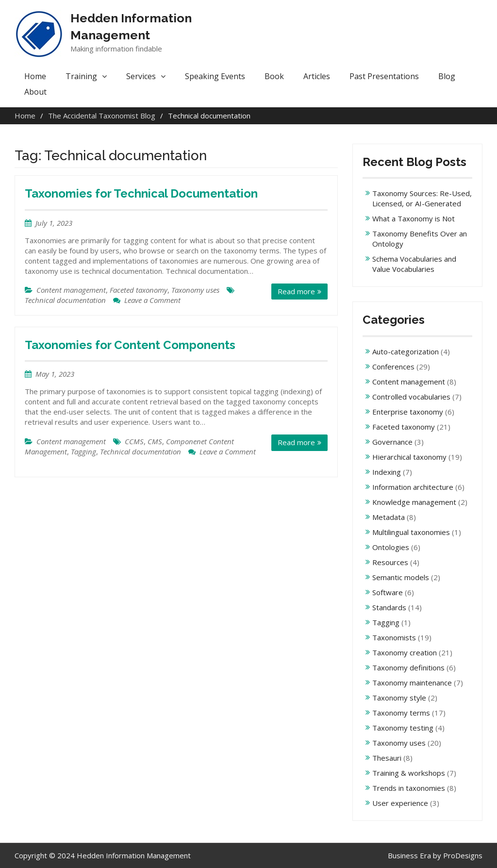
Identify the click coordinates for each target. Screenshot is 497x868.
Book (274, 76)
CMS (155, 441)
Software (388, 592)
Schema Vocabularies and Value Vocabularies (414, 264)
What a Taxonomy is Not (414, 218)
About (35, 92)
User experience (400, 803)
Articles (317, 76)
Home (35, 76)
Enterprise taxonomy (408, 412)
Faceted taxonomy (139, 290)
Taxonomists (394, 637)
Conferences (393, 367)
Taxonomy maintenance (412, 683)
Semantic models (401, 577)
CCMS (134, 441)
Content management (71, 290)
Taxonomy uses (195, 290)
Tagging (83, 451)
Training (81, 76)
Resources (390, 562)
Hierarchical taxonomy (409, 457)
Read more (296, 291)
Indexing (387, 472)
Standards (389, 607)
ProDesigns (463, 855)
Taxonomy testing (403, 728)
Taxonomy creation (405, 652)
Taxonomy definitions (408, 668)
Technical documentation (65, 300)
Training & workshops (409, 773)
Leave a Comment (152, 300)
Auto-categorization (406, 351)
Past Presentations (384, 76)
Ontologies (391, 547)
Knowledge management (414, 502)
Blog (447, 76)
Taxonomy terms (401, 713)
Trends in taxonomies (409, 788)
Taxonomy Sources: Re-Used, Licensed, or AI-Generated (422, 198)
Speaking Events (215, 76)
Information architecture (413, 487)
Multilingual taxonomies (411, 532)
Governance (392, 442)
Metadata (389, 517)
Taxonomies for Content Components (130, 345)
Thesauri (387, 758)
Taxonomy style (399, 698)
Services (141, 76)
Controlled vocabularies (411, 397)
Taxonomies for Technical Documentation (141, 193)
